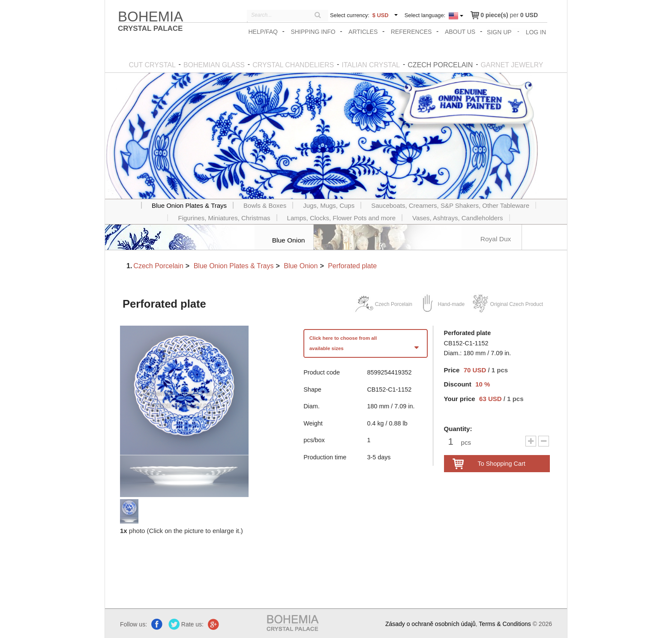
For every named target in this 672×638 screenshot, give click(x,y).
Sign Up (500, 32)
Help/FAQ (264, 32)
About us (461, 32)
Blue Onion (301, 265)
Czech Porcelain (158, 265)
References (412, 32)
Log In (536, 32)
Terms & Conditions (505, 623)
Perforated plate (352, 265)
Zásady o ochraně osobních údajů (430, 623)
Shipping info (314, 32)
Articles (364, 32)
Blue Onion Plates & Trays (234, 265)
